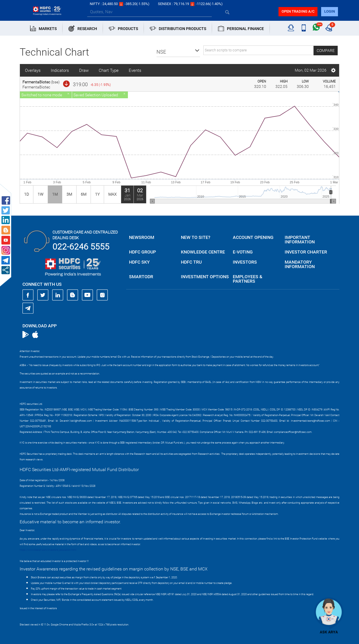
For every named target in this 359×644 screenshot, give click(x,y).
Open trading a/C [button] (298, 11)
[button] (178, 52)
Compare (326, 51)
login (330, 11)
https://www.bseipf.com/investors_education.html (48, 550)
